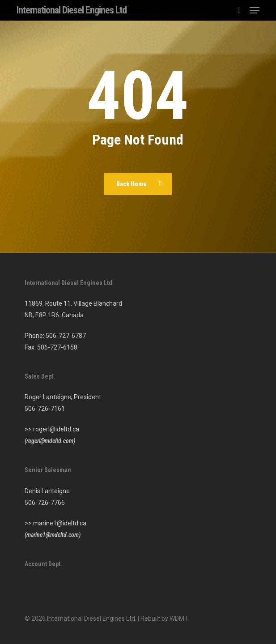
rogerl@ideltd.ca (56, 429)
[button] (255, 10)
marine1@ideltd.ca (60, 523)
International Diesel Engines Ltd (72, 10)
